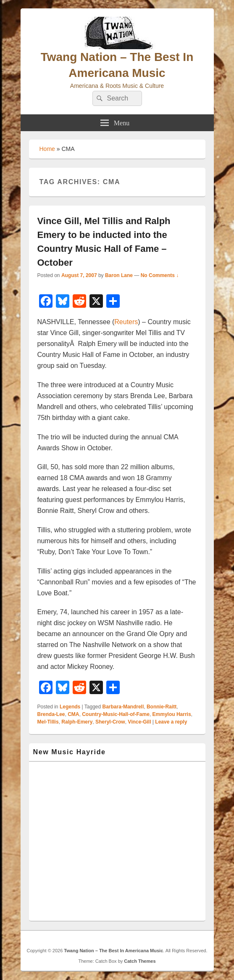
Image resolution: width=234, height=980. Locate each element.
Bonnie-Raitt (162, 707)
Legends (70, 707)
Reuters (126, 322)
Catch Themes (140, 961)
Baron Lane (119, 275)
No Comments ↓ (160, 275)
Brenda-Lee (51, 714)
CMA (73, 714)
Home (47, 149)
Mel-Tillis (48, 722)
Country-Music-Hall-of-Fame (116, 714)
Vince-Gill (139, 722)
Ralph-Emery (77, 722)
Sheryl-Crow (110, 722)
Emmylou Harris (172, 714)
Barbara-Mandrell (123, 707)
